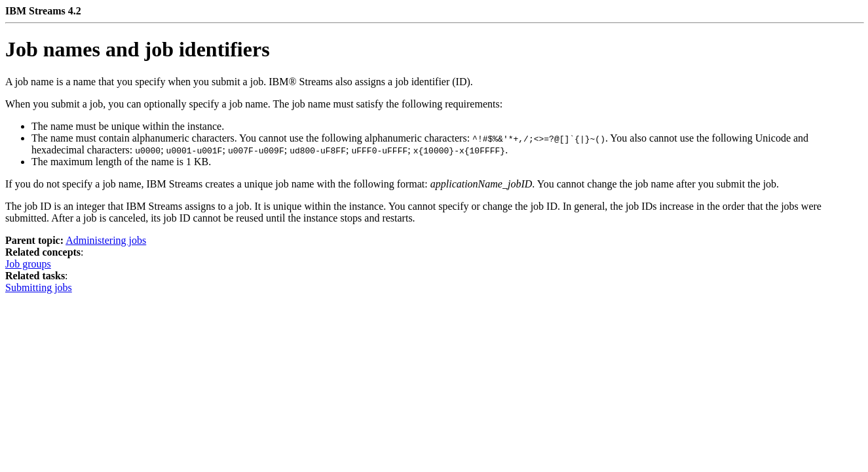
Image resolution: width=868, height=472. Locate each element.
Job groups (28, 264)
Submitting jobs (39, 287)
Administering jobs (106, 240)
